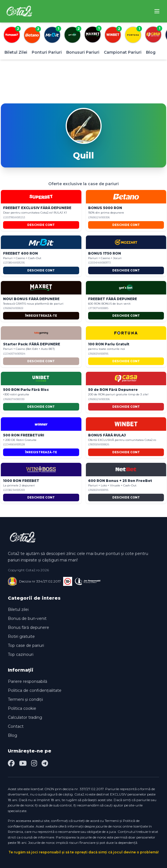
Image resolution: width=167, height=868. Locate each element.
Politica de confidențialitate (35, 690)
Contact (16, 726)
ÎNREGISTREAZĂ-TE (41, 316)
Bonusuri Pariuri (83, 52)
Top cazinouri (21, 654)
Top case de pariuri (26, 645)
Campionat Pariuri (123, 52)
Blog (151, 52)
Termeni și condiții (25, 699)
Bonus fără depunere (28, 627)
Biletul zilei (18, 609)
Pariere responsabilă (28, 681)
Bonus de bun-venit (27, 618)
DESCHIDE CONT (41, 225)
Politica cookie (22, 708)
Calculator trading (25, 717)
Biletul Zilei (16, 52)
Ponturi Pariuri (47, 52)
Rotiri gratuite (21, 636)
